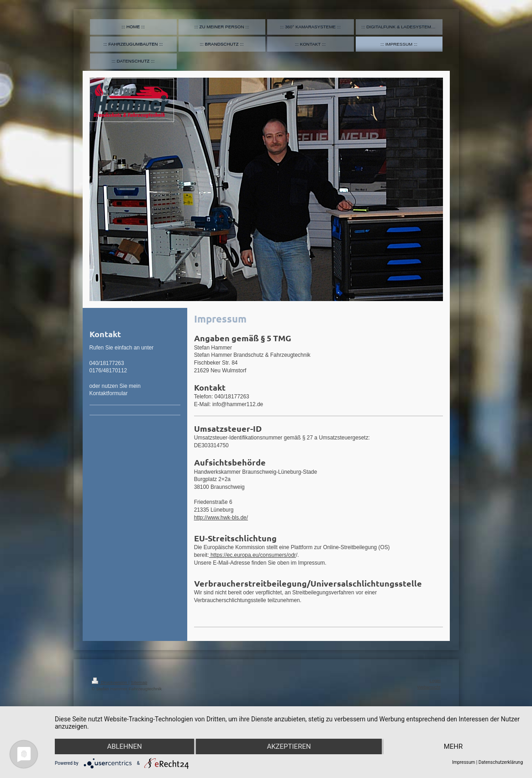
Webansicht (429, 687)
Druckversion (110, 682)
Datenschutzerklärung (501, 762)
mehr (453, 746)
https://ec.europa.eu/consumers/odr (253, 555)
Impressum (464, 762)
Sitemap (139, 682)
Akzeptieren (289, 746)
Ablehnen (124, 746)
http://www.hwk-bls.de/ (221, 518)
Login (435, 680)
